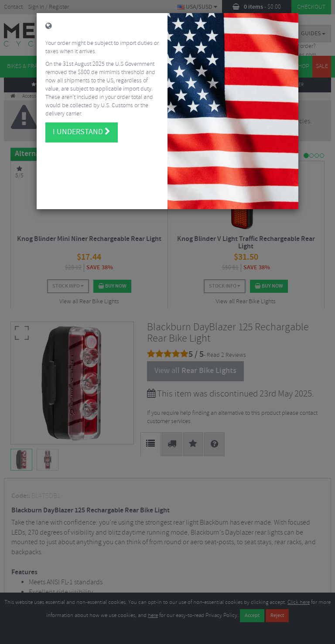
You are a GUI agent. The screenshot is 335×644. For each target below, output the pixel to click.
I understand (82, 114)
